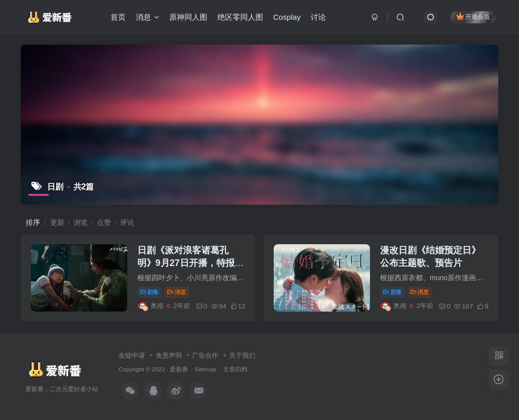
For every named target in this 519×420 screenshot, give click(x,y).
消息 (147, 17)
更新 (57, 222)
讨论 (318, 17)
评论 (127, 222)
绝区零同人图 (240, 17)
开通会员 (473, 16)
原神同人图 (188, 17)
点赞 (104, 222)
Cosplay (287, 17)
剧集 (150, 292)
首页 (118, 17)
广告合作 (205, 355)
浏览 (81, 222)
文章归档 (235, 369)
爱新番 (179, 369)
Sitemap (206, 369)
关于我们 (242, 355)
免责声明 (169, 355)
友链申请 (132, 355)
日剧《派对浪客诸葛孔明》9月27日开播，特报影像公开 (191, 263)
